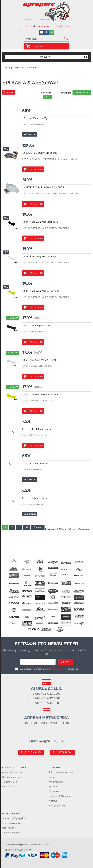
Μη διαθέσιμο (30, 134)
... (19, 527)
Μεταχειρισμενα (57, 806)
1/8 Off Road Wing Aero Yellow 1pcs (41, 291)
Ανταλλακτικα (56, 782)
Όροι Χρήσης (9, 828)
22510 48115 (33, 752)
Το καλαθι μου (10, 782)
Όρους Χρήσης (58, 669)
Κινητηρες (54, 787)
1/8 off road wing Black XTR (36, 325)
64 (27, 527)
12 (46, 97)
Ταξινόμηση (65, 93)
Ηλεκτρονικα (55, 791)
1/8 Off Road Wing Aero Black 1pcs (40, 222)
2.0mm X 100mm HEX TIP (35, 464)
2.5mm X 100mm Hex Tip (35, 498)
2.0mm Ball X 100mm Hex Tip (37, 429)
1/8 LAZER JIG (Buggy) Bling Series (40, 153)
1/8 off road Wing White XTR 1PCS (40, 360)
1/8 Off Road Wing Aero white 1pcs (40, 256)
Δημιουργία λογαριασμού (37, 26)
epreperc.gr (16, 845)
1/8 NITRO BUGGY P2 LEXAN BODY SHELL (43, 187)
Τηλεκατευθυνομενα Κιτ (61, 772)
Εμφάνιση (46, 93)
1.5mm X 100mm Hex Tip (35, 118)
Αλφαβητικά (80, 92)
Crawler (53, 777)
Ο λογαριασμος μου (12, 777)
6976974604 (65, 752)
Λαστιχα (53, 801)
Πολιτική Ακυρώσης (13, 823)
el (52, 32)
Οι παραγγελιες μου (12, 772)
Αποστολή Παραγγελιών (15, 818)
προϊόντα (34, 46)
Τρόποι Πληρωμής (12, 833)
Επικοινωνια (9, 787)
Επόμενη (38, 527)
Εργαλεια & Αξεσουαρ (60, 796)
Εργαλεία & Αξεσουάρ (26, 68)
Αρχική (8, 68)
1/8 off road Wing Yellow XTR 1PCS (40, 395)
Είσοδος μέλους (64, 26)
